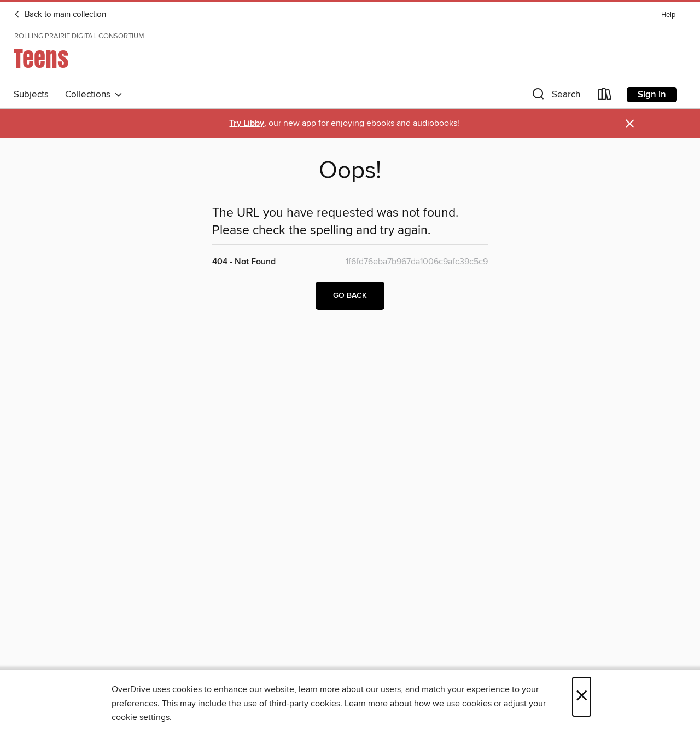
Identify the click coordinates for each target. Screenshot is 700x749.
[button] (555, 97)
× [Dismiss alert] (630, 124)
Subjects (31, 95)
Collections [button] (94, 95)
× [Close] (582, 697)
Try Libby (247, 123)
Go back (350, 295)
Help (668, 15)
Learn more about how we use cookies (418, 704)
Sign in (652, 95)
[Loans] (605, 97)
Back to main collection (60, 15)
